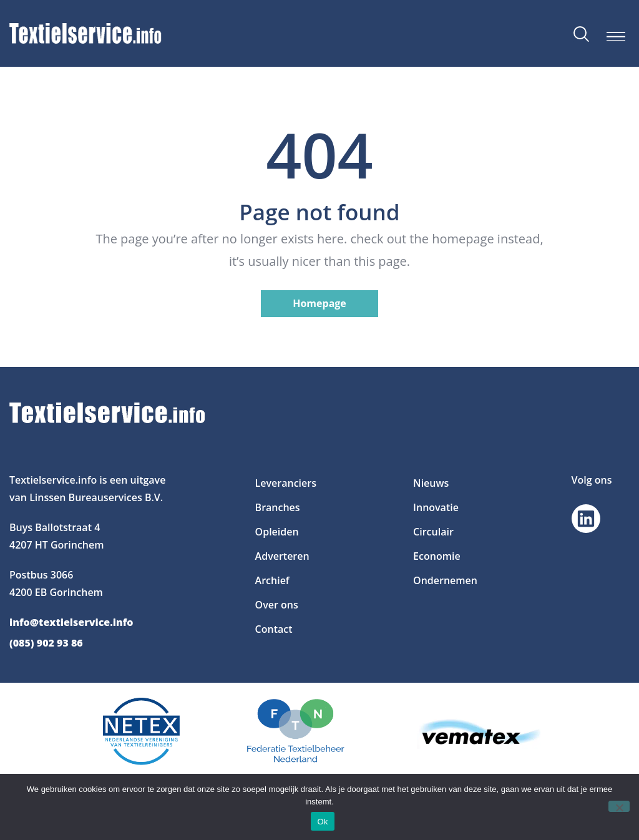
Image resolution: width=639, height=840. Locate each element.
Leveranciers (286, 483)
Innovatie (436, 507)
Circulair (433, 532)
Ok (322, 822)
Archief (272, 580)
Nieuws (431, 483)
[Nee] (619, 806)
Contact (274, 629)
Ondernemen (445, 580)
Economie (437, 556)
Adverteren (282, 556)
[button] (616, 37)
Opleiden (277, 532)
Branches (278, 507)
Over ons (277, 605)
